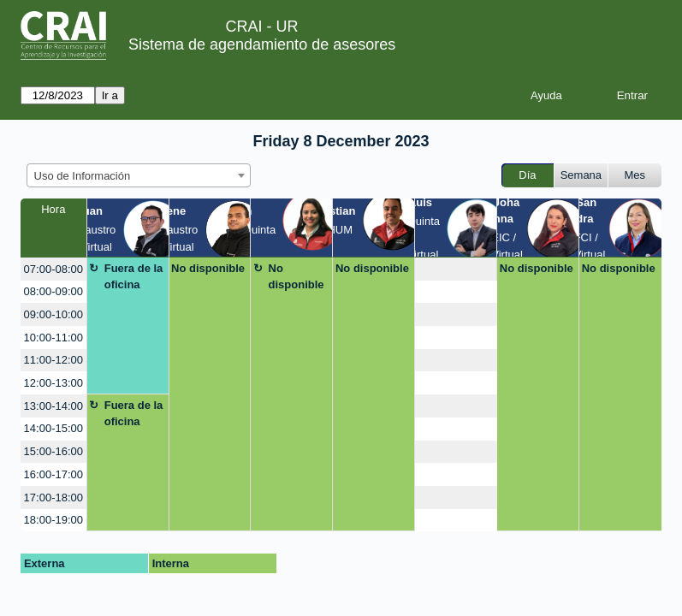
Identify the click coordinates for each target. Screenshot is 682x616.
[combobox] (139, 175)
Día (527, 175)
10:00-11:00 (53, 338)
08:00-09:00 (53, 291)
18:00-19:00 (53, 520)
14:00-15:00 (53, 428)
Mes (635, 175)
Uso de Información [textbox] (83, 176)
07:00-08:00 (53, 269)
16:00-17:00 (53, 474)
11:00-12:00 (53, 360)
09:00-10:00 (53, 314)
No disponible (208, 268)
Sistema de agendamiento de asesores (262, 44)
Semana (581, 175)
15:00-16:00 (53, 451)
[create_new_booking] (456, 269)
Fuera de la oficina (134, 277)
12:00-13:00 (53, 383)
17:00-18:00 (53, 498)
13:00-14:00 (53, 406)
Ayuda (546, 95)
